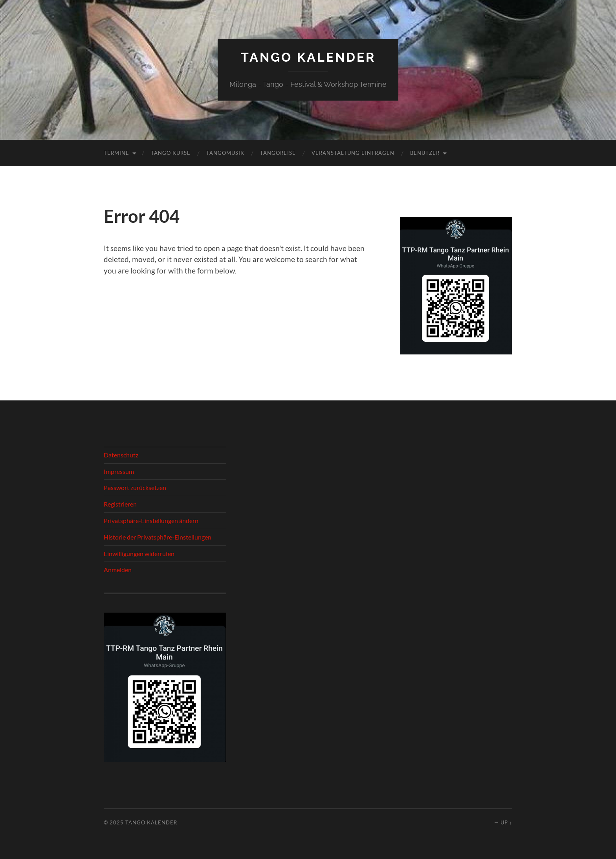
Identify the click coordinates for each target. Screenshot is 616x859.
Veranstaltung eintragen (353, 153)
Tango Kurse (171, 153)
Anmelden (118, 570)
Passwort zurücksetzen (135, 487)
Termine (116, 153)
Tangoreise (278, 153)
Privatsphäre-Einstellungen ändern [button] (151, 520)
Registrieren (120, 504)
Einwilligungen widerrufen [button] (139, 553)
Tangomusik (225, 153)
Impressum (119, 471)
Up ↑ (506, 822)
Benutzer (425, 153)
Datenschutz (121, 455)
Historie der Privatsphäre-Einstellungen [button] (158, 537)
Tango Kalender (308, 57)
